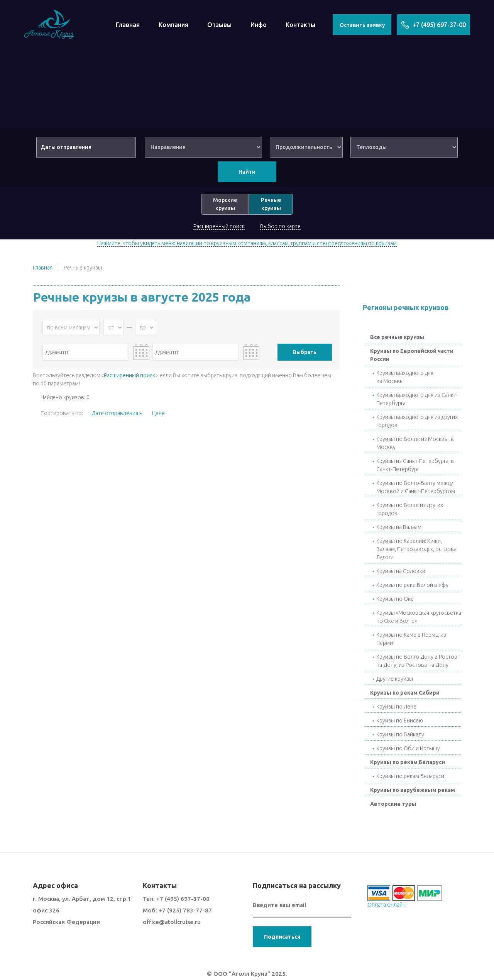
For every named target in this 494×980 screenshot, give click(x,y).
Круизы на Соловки (401, 571)
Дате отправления (115, 413)
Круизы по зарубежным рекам (413, 790)
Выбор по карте (280, 226)
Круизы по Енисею (400, 721)
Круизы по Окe (395, 599)
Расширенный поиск (219, 226)
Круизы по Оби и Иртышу (408, 748)
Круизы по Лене (396, 707)
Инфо (259, 25)
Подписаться (282, 937)
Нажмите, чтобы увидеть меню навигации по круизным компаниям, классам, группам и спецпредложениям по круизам (247, 243)
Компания (173, 25)
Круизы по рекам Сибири (405, 693)
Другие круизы (395, 679)
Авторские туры (393, 804)
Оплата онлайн (387, 905)
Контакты (300, 25)
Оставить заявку (362, 25)
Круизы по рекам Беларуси (408, 762)
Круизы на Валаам (399, 527)
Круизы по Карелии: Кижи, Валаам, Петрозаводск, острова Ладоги (416, 549)
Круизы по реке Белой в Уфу (412, 585)
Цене (158, 413)
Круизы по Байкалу (400, 734)
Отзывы (219, 25)
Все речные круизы (397, 337)
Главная (128, 25)
